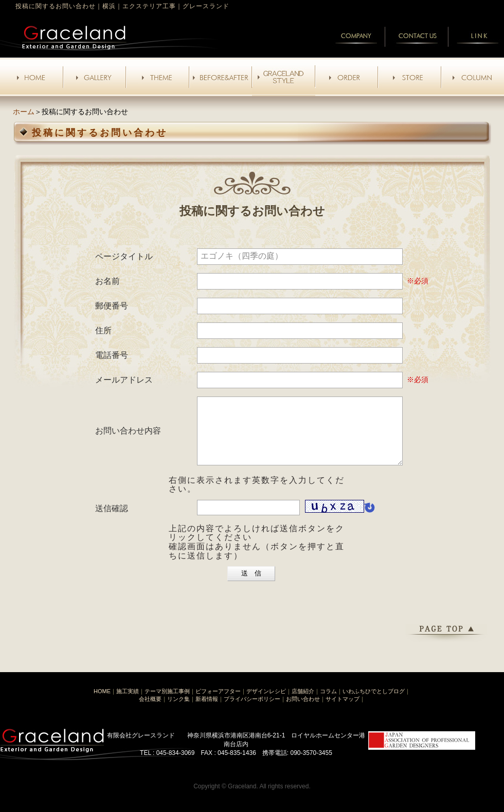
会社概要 (150, 711)
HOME (102, 703)
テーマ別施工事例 (167, 703)
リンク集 (178, 711)
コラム (328, 703)
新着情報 (207, 711)
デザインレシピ (266, 703)
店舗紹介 (303, 703)
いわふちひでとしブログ (374, 703)
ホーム (24, 112)
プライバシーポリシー (252, 711)
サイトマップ (343, 711)
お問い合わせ (303, 711)
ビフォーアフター (218, 703)
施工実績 (128, 703)
